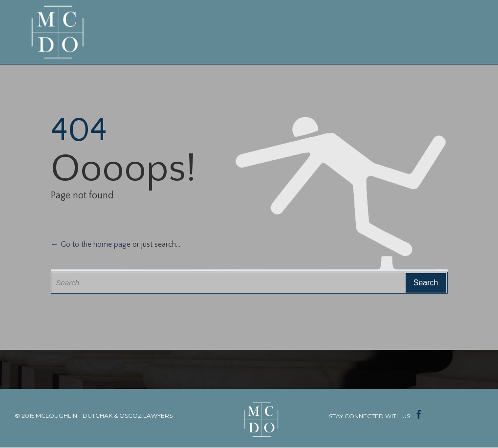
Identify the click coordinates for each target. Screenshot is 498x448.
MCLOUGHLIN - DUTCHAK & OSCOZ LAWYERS (104, 416)
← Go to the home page (91, 244)
